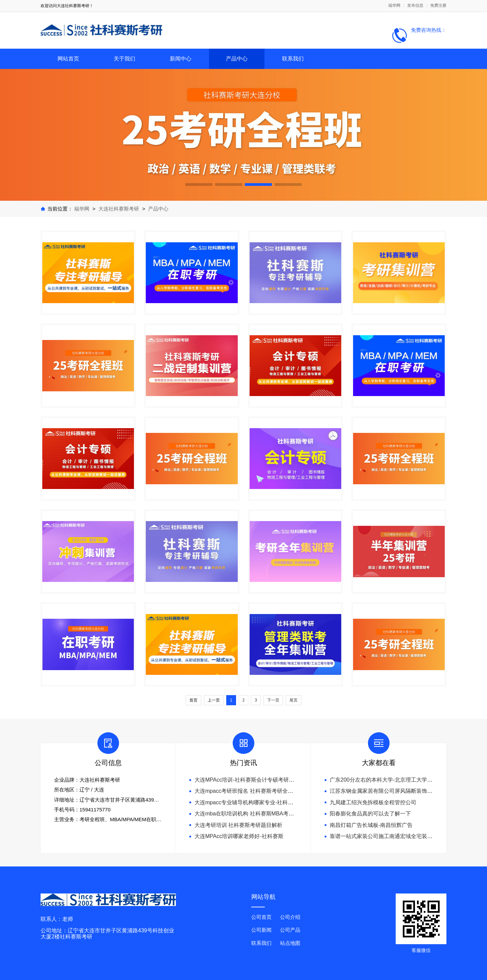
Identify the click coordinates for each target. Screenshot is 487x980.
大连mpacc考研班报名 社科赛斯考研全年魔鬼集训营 (257, 791)
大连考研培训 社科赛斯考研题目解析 (238, 825)
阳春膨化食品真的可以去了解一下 (370, 814)
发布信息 (415, 6)
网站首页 (68, 59)
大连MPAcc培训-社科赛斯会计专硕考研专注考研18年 (258, 780)
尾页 (294, 700)
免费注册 (438, 6)
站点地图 (290, 943)
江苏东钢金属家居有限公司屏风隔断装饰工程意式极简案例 (400, 791)
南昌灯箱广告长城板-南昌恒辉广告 (371, 825)
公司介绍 (290, 917)
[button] (199, 185)
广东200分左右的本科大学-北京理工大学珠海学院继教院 (397, 780)
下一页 (273, 700)
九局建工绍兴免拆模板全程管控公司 (373, 802)
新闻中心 (181, 59)
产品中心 (237, 59)
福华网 (394, 6)
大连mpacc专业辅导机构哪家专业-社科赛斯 (247, 802)
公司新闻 (261, 930)
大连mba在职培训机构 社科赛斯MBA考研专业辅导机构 (260, 814)
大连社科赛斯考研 (119, 209)
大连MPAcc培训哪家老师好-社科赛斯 (239, 836)
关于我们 (124, 59)
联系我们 (293, 59)
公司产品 (290, 930)
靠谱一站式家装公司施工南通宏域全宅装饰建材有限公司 (397, 836)
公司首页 (261, 917)
